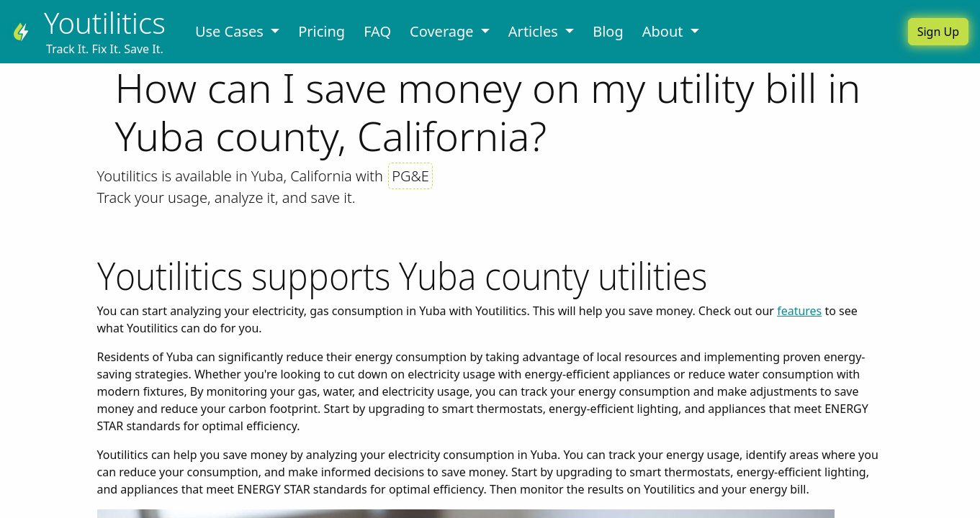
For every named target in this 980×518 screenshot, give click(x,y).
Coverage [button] (444, 31)
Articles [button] (535, 31)
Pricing (322, 31)
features (799, 311)
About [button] (665, 31)
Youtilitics (105, 23)
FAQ (377, 31)
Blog (608, 31)
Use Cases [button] (231, 31)
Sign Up (938, 32)
